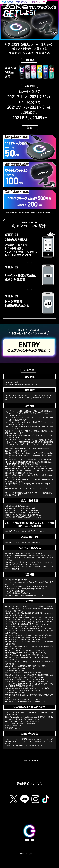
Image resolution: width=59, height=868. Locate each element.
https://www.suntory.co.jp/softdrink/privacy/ (22, 717)
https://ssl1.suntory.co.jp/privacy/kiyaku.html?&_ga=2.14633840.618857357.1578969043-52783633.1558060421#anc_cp (23, 724)
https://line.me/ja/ (29, 589)
